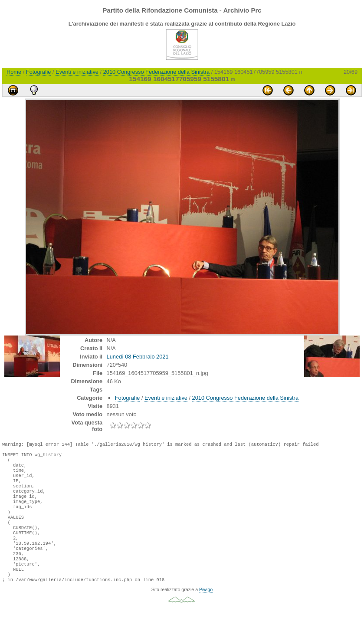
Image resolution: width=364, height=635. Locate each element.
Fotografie (39, 72)
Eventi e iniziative (77, 72)
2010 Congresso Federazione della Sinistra (156, 72)
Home (14, 72)
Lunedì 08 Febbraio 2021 (138, 357)
